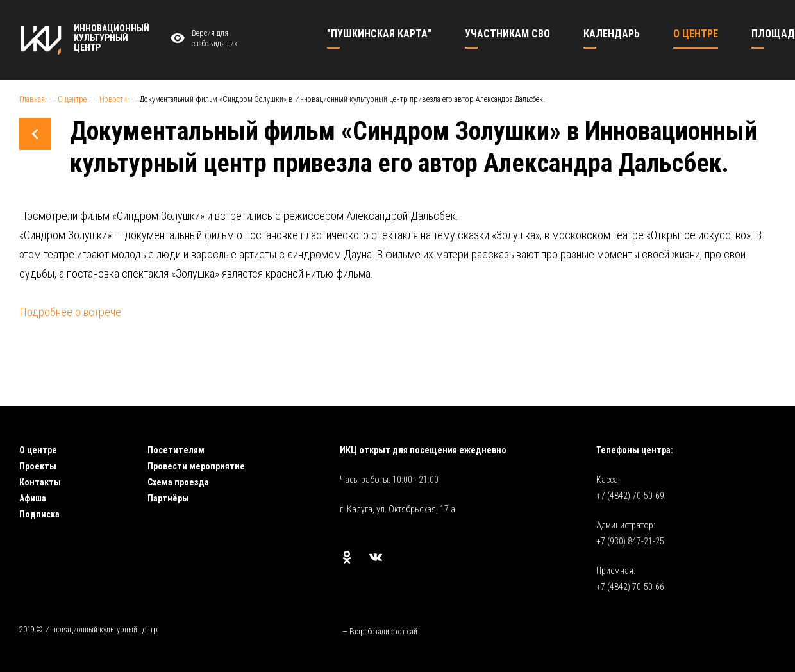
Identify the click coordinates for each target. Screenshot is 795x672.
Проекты (38, 466)
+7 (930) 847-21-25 (630, 541)
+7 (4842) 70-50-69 (630, 496)
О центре (38, 450)
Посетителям (176, 450)
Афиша (33, 498)
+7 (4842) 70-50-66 (630, 587)
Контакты (40, 482)
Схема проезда (178, 482)
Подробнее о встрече (70, 312)
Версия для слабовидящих (202, 39)
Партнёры (168, 498)
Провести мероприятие (196, 466)
